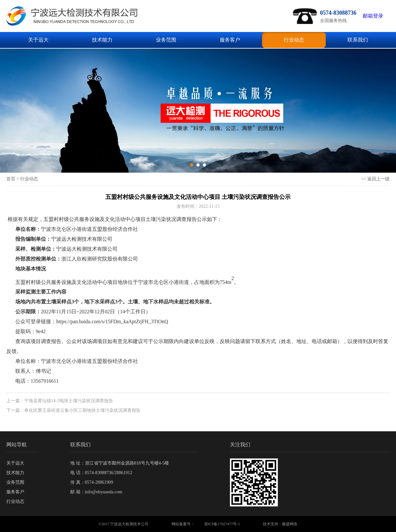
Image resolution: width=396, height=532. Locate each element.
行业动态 (294, 40)
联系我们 (358, 40)
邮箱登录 (373, 16)
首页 (11, 179)
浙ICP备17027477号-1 (222, 524)
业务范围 (166, 40)
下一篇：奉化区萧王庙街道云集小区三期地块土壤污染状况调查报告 (73, 410)
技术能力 (102, 40)
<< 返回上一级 (375, 179)
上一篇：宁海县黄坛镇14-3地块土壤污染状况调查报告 (60, 401)
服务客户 (230, 40)
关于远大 (38, 40)
